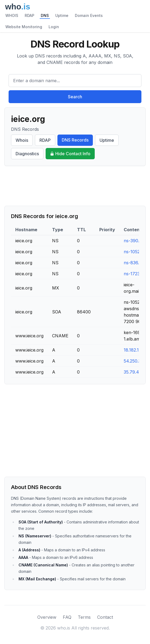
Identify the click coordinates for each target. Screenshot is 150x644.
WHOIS (12, 15)
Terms (84, 617)
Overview (47, 617)
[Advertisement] (75, 186)
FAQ (67, 617)
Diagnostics (27, 154)
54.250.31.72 (136, 361)
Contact (105, 617)
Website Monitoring (24, 27)
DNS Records (75, 140)
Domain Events (89, 15)
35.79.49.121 (136, 372)
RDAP (30, 15)
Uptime (62, 15)
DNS (45, 15)
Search (75, 97)
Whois (22, 140)
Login (54, 27)
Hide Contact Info (70, 154)
